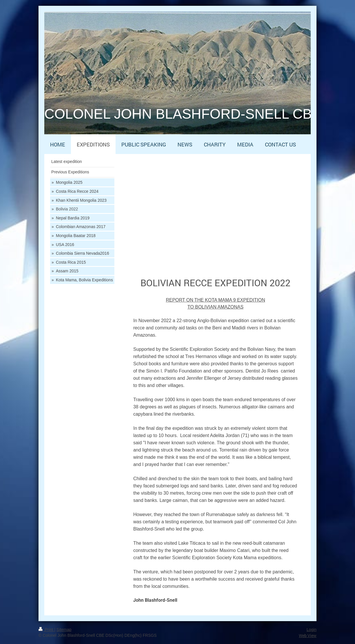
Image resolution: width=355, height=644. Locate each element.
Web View (308, 635)
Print (46, 630)
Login (312, 630)
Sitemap (64, 630)
